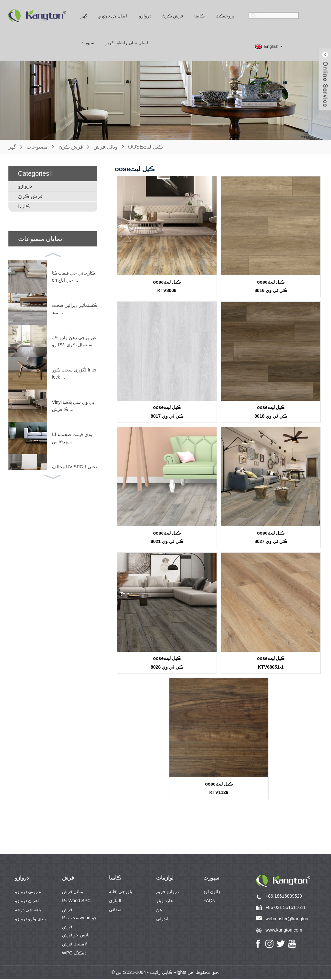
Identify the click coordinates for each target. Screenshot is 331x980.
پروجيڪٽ (225, 16)
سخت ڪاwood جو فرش (80, 920)
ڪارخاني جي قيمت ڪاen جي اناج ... (74, 276)
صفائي (115, 911)
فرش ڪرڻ (173, 16)
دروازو (145, 16)
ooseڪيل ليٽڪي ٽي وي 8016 (271, 286)
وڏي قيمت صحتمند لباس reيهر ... (72, 438)
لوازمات (165, 879)
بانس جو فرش (76, 936)
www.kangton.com (284, 931)
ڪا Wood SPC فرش (76, 902)
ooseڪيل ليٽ (145, 146)
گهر (84, 16)
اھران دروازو (27, 902)
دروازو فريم (167, 892)
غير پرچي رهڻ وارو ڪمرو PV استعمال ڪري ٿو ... (74, 341)
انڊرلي (162, 920)
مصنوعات (37, 146)
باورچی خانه (121, 892)
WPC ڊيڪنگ (74, 954)
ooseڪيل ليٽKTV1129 (219, 789)
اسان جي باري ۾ (113, 16)
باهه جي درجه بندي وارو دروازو (31, 912)
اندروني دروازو (29, 892)
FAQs (209, 902)
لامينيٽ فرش (75, 945)
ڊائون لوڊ (212, 892)
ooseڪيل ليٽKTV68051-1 (271, 663)
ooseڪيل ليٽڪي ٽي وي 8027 (271, 537)
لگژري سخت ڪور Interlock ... (75, 373)
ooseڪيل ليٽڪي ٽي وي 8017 (167, 412)
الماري (115, 902)
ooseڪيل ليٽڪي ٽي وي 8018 (271, 412)
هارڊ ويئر (164, 902)
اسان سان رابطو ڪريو (127, 42)
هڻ (159, 911)
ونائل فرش (105, 146)
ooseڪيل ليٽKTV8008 (167, 286)
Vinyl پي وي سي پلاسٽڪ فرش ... (73, 405)
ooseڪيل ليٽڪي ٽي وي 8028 (167, 663)
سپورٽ (87, 42)
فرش (68, 879)
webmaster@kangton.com (292, 919)
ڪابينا (199, 16)
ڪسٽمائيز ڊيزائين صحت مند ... (75, 308)
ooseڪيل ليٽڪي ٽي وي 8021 (167, 537)
